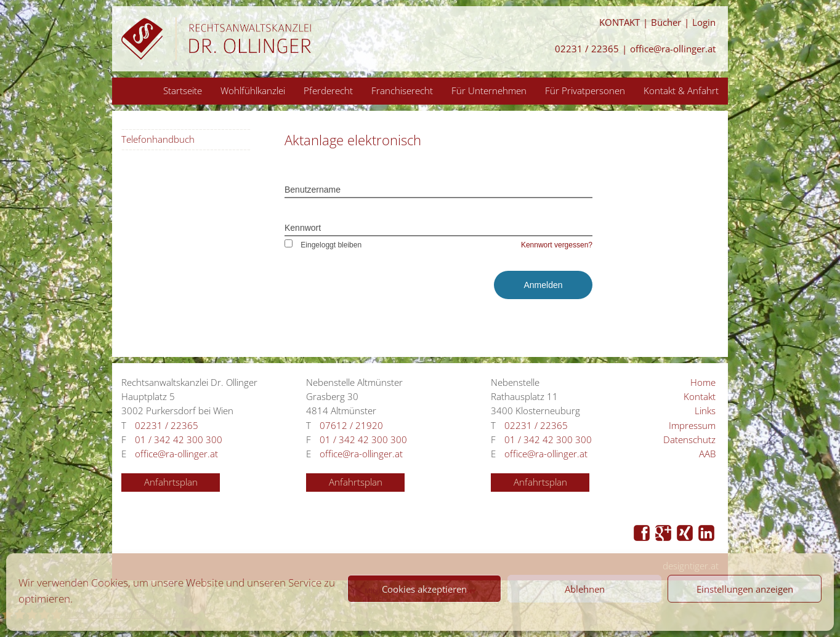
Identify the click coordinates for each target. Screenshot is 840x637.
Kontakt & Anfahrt (681, 90)
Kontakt (700, 397)
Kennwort (303, 228)
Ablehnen (585, 589)
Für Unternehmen (489, 90)
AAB (707, 454)
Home (703, 383)
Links (705, 411)
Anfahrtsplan (171, 482)
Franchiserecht (402, 90)
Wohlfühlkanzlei (253, 90)
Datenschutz (689, 440)
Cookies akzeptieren (424, 589)
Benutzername (313, 190)
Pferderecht (328, 90)
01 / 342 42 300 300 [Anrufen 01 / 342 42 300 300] (179, 440)
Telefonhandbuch (158, 139)
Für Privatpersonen (585, 90)
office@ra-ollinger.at (673, 49)
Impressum (692, 426)
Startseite (183, 90)
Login (704, 22)
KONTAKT (620, 22)
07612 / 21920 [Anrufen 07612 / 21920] (351, 426)
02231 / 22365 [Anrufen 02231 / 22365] (587, 49)
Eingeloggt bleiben (323, 245)
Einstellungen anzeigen (745, 589)
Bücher (666, 22)
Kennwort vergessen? (557, 245)
